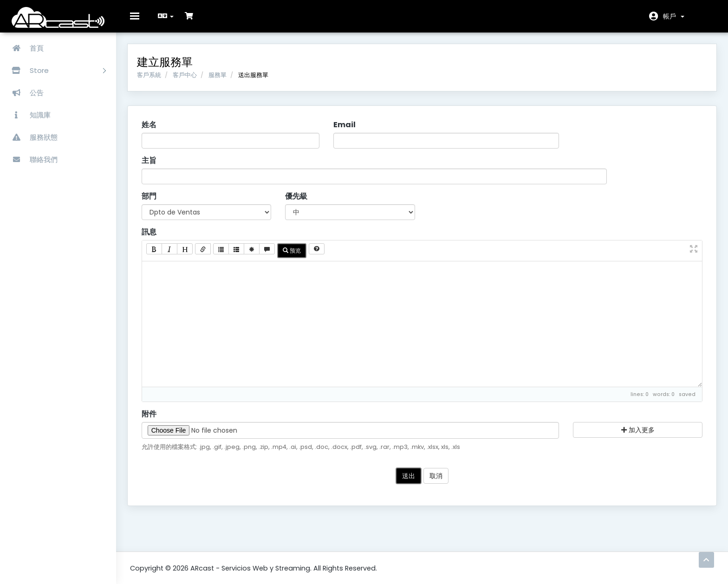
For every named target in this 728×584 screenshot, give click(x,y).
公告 (24, 93)
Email (345, 128)
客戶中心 (188, 78)
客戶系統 (152, 78)
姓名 (152, 128)
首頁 (24, 48)
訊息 (152, 235)
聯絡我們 (31, 159)
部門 (152, 199)
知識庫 (28, 115)
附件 (152, 417)
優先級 (298, 199)
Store (55, 70)
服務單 (220, 78)
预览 (295, 253)
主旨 (152, 164)
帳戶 (674, 16)
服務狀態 (31, 137)
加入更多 (636, 433)
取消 (436, 479)
